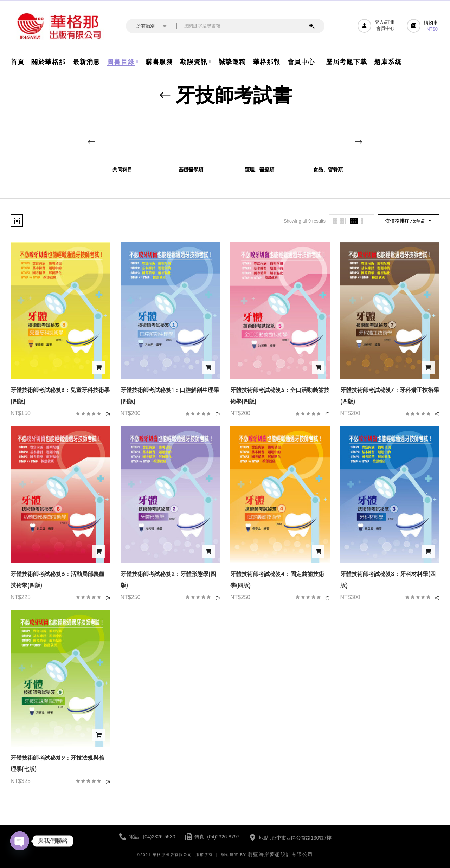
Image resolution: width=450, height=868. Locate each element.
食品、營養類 (328, 170)
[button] (423, 26)
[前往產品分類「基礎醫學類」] (191, 139)
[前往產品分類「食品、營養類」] (328, 139)
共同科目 (122, 170)
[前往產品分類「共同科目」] (122, 139)
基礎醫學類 (191, 170)
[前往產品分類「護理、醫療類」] (259, 139)
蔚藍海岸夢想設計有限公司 (281, 854)
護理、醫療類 (259, 170)
